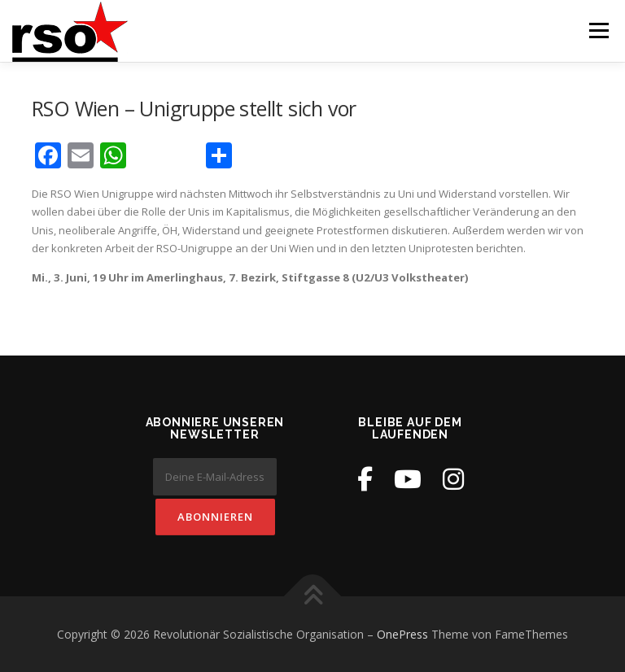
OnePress (402, 634)
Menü (599, 30)
